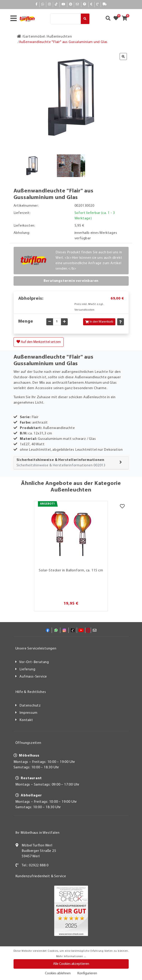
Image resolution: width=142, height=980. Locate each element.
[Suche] (66, 19)
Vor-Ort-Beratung (34, 662)
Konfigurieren (87, 973)
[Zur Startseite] (19, 37)
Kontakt (26, 720)
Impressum (28, 713)
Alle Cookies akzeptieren (71, 964)
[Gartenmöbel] (34, 37)
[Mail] (78, 4)
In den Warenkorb (99, 322)
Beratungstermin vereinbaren (71, 281)
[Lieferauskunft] (105, 4)
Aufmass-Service (33, 677)
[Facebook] (37, 4)
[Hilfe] (85, 4)
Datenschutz (30, 706)
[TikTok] (56, 4)
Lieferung (27, 669)
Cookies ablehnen (58, 973)
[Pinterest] (71, 4)
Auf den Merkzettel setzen (39, 342)
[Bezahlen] (91, 4)
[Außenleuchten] (59, 37)
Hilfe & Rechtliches (31, 692)
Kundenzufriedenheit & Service (41, 876)
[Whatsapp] (43, 4)
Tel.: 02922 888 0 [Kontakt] (35, 865)
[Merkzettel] (122, 507)
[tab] (71, 463)
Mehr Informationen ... (71, 956)
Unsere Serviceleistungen (36, 649)
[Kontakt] (98, 4)
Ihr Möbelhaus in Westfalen (37, 833)
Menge (26, 321)
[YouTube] (63, 4)
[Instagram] (50, 4)
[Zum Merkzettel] (117, 19)
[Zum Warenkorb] (126, 19)
